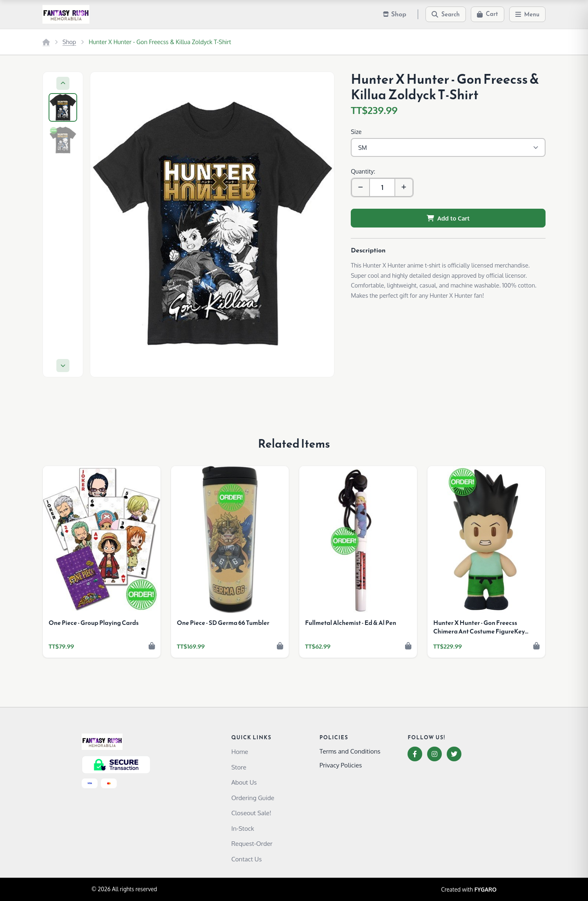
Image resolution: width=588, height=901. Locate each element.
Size (356, 132)
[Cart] (488, 14)
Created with (469, 890)
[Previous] (63, 83)
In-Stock (243, 828)
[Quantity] (382, 187)
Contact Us (246, 859)
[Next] (63, 366)
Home (239, 752)
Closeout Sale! (251, 813)
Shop (69, 42)
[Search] (446, 14)
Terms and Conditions (350, 751)
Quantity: (363, 171)
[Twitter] (454, 754)
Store (239, 767)
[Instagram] (434, 754)
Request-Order (252, 843)
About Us (244, 782)
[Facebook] (415, 754)
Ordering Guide (253, 798)
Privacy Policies (341, 765)
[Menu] (528, 14)
